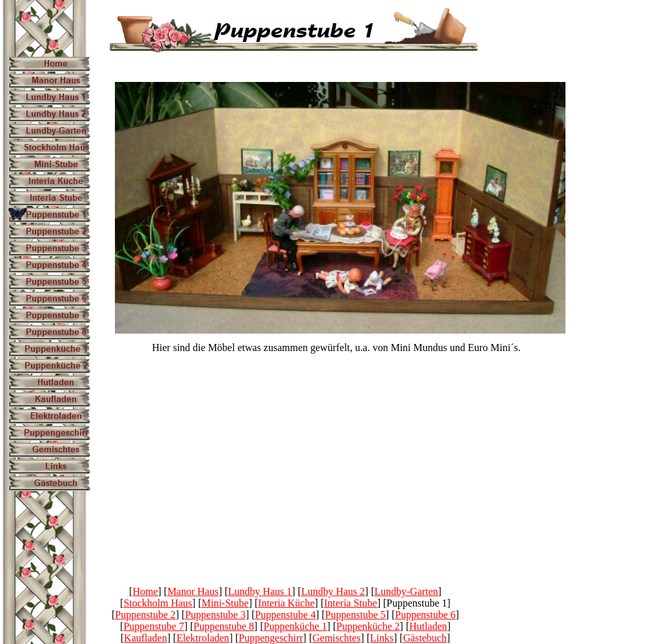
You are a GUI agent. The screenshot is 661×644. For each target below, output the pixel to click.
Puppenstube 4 (285, 615)
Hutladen (428, 626)
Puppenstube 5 (356, 615)
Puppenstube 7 (154, 626)
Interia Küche (287, 603)
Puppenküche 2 (368, 626)
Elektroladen (203, 638)
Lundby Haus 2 (333, 591)
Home (145, 591)
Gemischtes (337, 638)
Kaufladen (146, 638)
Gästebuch (425, 638)
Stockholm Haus (158, 603)
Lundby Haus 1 (260, 591)
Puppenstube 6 (425, 615)
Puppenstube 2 (145, 615)
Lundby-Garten (406, 591)
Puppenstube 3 (216, 615)
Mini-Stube (225, 603)
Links (381, 638)
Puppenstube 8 (224, 626)
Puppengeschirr (271, 638)
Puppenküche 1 (295, 626)
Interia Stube (351, 603)
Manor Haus (193, 591)
